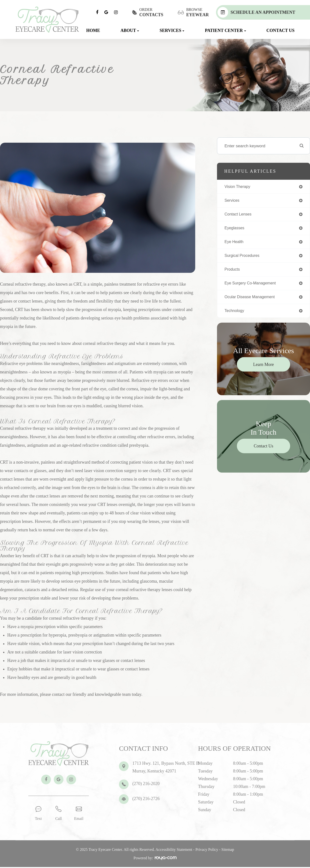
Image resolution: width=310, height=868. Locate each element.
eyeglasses (235, 229)
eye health (235, 244)
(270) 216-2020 (146, 784)
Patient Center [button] (225, 30)
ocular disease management (252, 300)
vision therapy (239, 187)
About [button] (130, 30)
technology (235, 314)
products (233, 272)
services (233, 201)
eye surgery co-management (253, 286)
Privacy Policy (207, 850)
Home (93, 30)
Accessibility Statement (174, 850)
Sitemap (228, 850)
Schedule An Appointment (256, 12)
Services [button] (172, 30)
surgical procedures (244, 258)
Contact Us (280, 30)
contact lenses (239, 215)
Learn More (263, 368)
